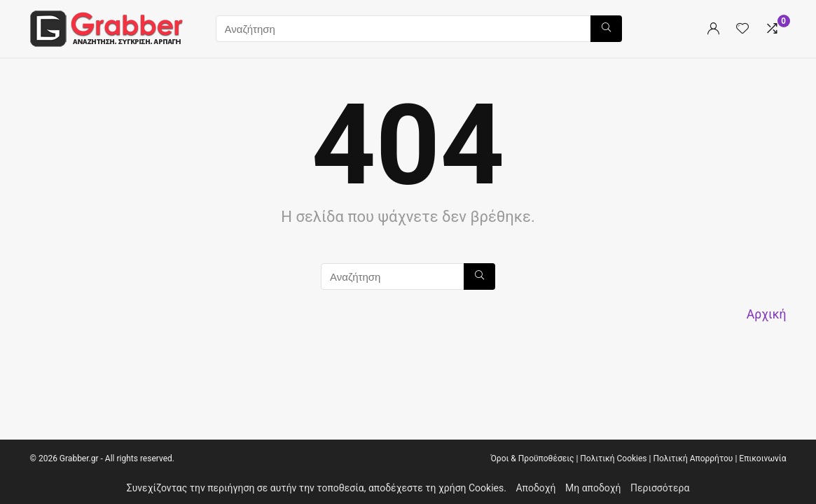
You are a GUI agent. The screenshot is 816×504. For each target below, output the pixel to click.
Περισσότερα (660, 488)
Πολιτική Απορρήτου (693, 458)
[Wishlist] (742, 29)
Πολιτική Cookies (613, 458)
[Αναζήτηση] (606, 29)
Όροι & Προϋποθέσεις (532, 458)
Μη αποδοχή (593, 488)
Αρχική (767, 314)
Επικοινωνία (762, 458)
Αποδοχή (535, 488)
